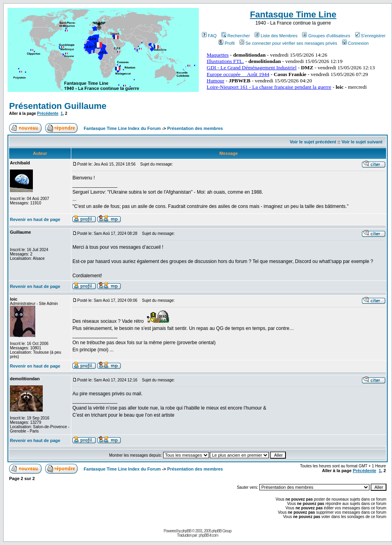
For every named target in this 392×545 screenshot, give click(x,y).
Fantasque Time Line (293, 14)
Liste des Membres (276, 36)
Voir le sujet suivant (362, 142)
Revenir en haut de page (35, 219)
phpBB (186, 531)
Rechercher (236, 36)
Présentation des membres (195, 128)
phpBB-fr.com (208, 535)
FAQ (209, 36)
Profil (226, 43)
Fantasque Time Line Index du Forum (122, 128)
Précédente (48, 113)
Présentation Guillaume (58, 106)
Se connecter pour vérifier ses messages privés (288, 43)
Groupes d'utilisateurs (326, 36)
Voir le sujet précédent (313, 142)
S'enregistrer (370, 36)
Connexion (356, 43)
